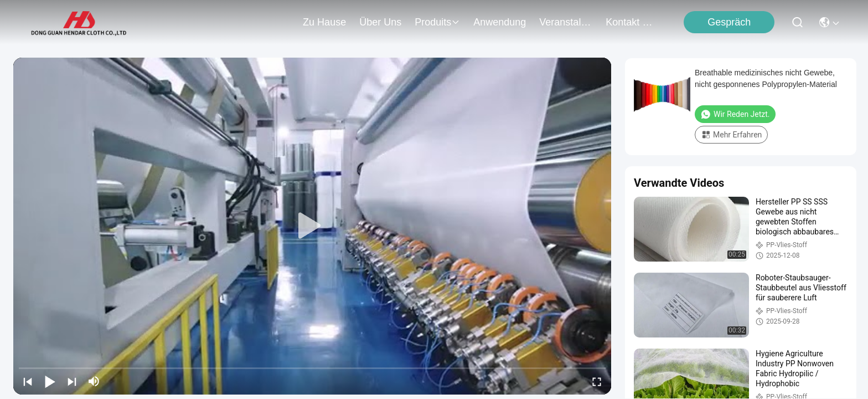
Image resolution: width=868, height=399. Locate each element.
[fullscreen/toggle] (597, 381)
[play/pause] (50, 381)
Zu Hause (324, 22)
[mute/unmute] (94, 381)
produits (437, 22)
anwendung (500, 22)
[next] (72, 381)
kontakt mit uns (632, 22)
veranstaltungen (566, 22)
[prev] (28, 381)
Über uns (380, 22)
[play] (312, 226)
